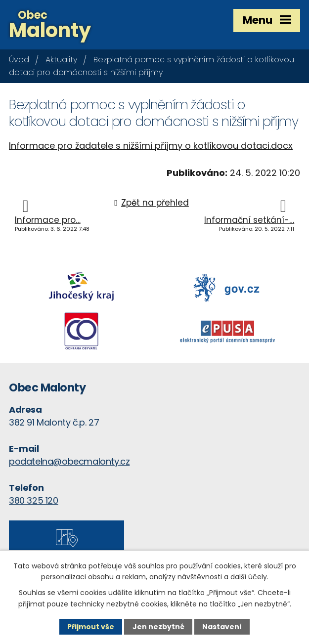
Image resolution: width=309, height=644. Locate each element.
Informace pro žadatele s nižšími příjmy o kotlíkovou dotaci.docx (151, 146)
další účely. (249, 577)
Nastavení (222, 627)
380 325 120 (34, 500)
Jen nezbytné (158, 627)
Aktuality (61, 60)
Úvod (19, 60)
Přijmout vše (91, 627)
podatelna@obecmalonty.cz (69, 461)
